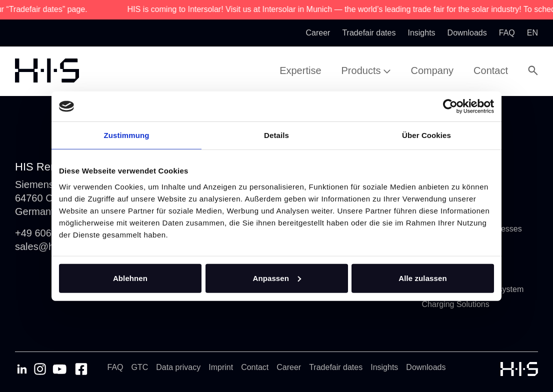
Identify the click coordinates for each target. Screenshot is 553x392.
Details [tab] (276, 135)
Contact (255, 367)
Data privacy (178, 367)
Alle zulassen (422, 278)
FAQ (115, 367)
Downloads (426, 367)
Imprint (221, 367)
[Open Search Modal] (533, 70)
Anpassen (277, 278)
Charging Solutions (456, 304)
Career (289, 367)
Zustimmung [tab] (127, 135)
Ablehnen (130, 278)
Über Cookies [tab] (426, 135)
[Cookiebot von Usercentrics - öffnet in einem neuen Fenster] (450, 106)
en (532, 33)
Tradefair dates (336, 367)
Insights (384, 367)
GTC (140, 367)
